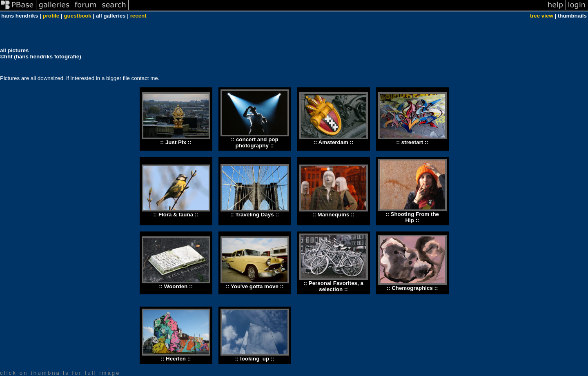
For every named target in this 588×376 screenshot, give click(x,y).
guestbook (77, 16)
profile (51, 16)
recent (138, 16)
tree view (542, 16)
